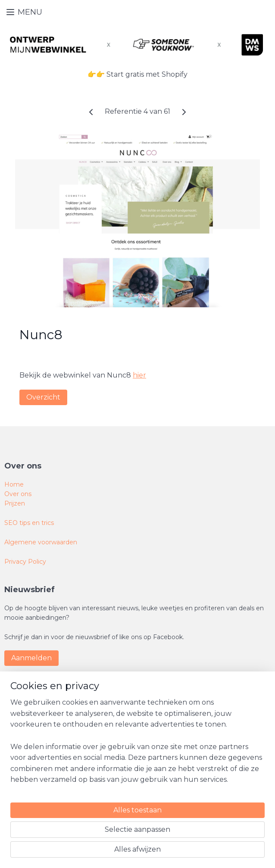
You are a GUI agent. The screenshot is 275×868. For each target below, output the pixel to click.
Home (14, 484)
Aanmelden (31, 658)
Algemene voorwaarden (41, 542)
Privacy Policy (25, 562)
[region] (81, 786)
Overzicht (43, 397)
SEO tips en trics (29, 523)
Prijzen (15, 503)
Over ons (18, 494)
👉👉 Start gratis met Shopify (137, 74)
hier (139, 375)
